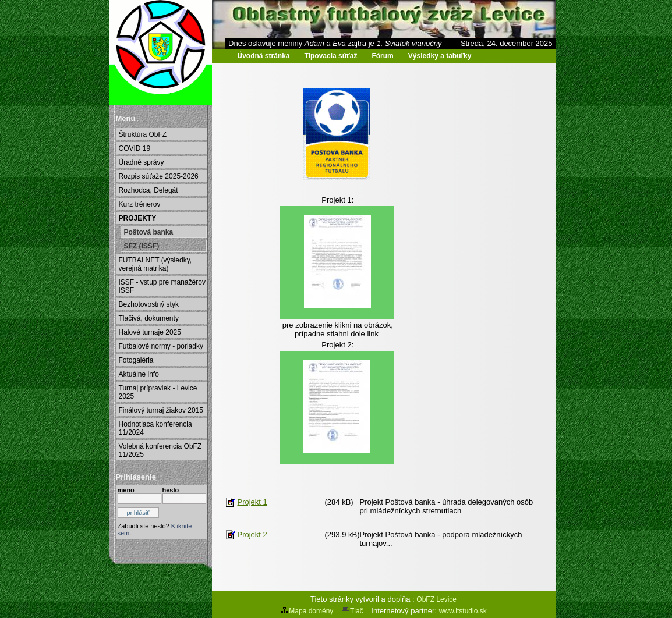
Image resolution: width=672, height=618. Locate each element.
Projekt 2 (252, 534)
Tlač (352, 611)
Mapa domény (307, 611)
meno (126, 490)
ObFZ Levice (436, 599)
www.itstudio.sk (463, 611)
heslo (171, 490)
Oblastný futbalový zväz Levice (169, 64)
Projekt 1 (252, 502)
